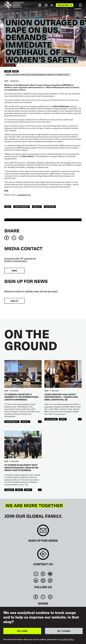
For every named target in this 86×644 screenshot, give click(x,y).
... (40, 422)
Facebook (43, 574)
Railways (9, 490)
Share (12, 231)
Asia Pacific (50, 207)
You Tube (50, 574)
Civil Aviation (51, 419)
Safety (28, 490)
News (15, 71)
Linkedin (36, 581)
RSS (50, 581)
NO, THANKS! (64, 631)
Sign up (14, 301)
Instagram (43, 581)
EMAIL (15, 271)
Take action (63, 5)
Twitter (36, 574)
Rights (63, 419)
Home (8, 71)
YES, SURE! (22, 631)
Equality (37, 207)
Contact (43, 555)
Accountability (12, 422)
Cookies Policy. (67, 639)
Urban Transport (22, 207)
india (8, 207)
